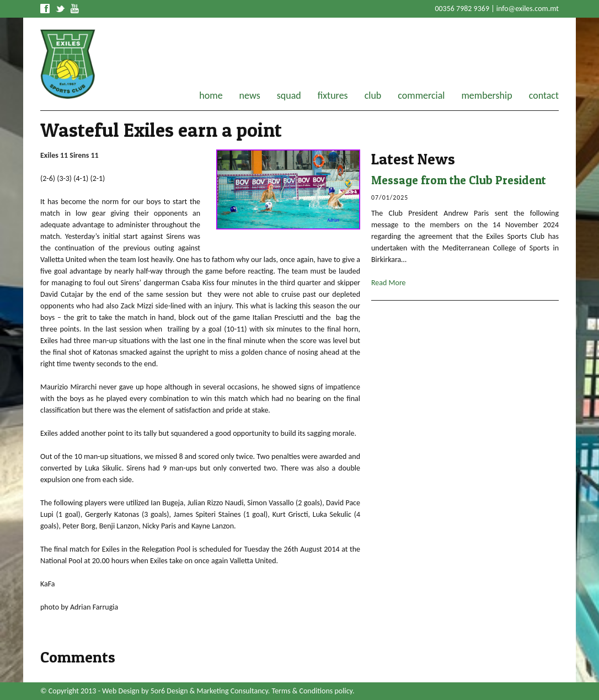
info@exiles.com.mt (528, 9)
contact (544, 95)
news (250, 95)
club (373, 95)
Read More (389, 283)
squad (289, 95)
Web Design (121, 691)
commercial (421, 95)
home (211, 95)
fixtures (333, 95)
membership (486, 95)
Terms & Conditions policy (312, 691)
